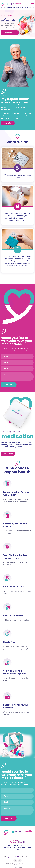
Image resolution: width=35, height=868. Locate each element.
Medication (8, 847)
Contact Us (17, 850)
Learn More (8, 123)
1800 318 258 (29, 7)
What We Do (24, 845)
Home (9, 845)
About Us (15, 845)
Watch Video (8, 454)
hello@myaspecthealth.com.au (12, 7)
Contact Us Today (10, 33)
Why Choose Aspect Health (22, 847)
